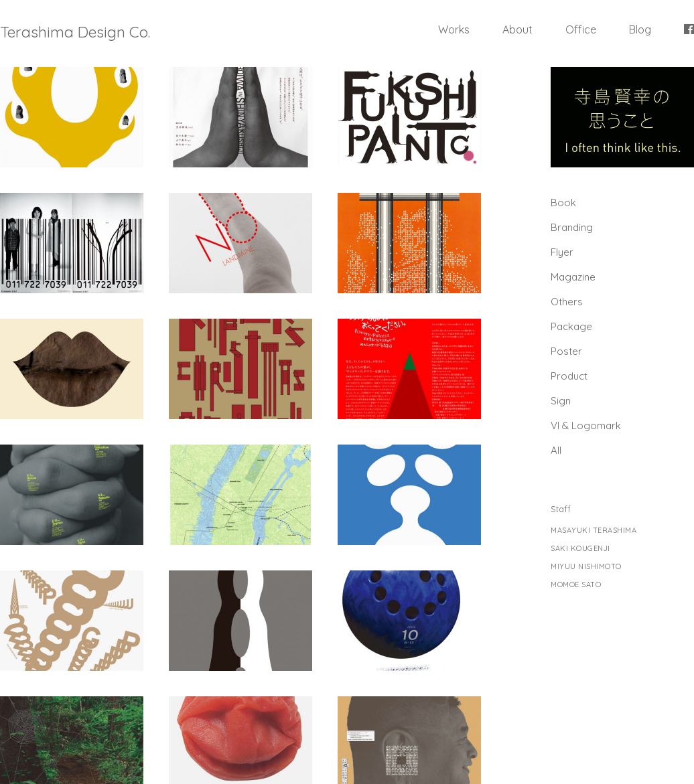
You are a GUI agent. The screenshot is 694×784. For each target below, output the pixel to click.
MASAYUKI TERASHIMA (594, 531)
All (556, 450)
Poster (566, 351)
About (517, 29)
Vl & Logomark (586, 425)
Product (569, 376)
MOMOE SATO (576, 585)
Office (581, 29)
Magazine (573, 277)
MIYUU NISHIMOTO (586, 567)
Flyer (562, 252)
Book (563, 203)
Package (571, 326)
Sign (561, 401)
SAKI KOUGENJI (580, 549)
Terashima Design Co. (75, 32)
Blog (640, 29)
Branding (572, 227)
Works (454, 29)
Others (567, 302)
